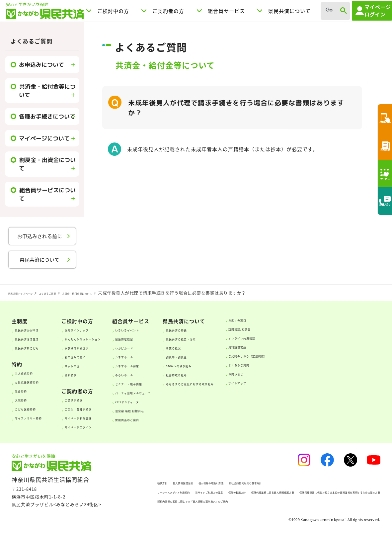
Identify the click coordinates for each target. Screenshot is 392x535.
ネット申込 (90, 365)
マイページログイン (100, 426)
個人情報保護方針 (168, 482)
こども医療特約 (35, 408)
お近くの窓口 (334, 319)
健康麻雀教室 (166, 338)
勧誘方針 (131, 482)
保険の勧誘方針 (265, 492)
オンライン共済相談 (341, 337)
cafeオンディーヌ (171, 401)
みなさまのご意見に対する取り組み (265, 383)
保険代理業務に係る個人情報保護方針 (329, 492)
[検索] (328, 10)
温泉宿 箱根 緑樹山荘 (175, 410)
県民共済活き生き (37, 338)
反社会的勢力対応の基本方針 (279, 482)
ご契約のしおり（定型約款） (351, 355)
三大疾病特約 (32, 373)
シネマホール (166, 356)
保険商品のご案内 (171, 419)
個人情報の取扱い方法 (218, 482)
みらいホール (166, 374)
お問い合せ (331, 373)
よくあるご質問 (32, 41)
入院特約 (27, 400)
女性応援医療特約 (37, 382)
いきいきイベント (171, 329)
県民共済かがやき (37, 329)
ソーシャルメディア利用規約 (151, 492)
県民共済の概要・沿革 (250, 338)
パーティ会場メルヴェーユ (181, 392)
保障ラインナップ (97, 329)
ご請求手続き (92, 400)
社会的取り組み (243, 374)
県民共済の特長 (243, 329)
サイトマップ (334, 382)
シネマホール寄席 (171, 365)
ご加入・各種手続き (100, 408)
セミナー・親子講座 (174, 383)
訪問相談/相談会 (337, 328)
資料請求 (87, 374)
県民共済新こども (37, 347)
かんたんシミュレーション (107, 338)
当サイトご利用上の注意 (215, 492)
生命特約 (27, 391)
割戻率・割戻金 (243, 356)
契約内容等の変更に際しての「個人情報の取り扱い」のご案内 (185, 510)
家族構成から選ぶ (97, 347)
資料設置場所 (334, 346)
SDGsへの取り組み (247, 365)
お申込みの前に (95, 356)
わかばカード (166, 347)
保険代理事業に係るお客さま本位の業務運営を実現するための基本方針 (194, 501)
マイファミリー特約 (40, 417)
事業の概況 (238, 347)
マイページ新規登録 (100, 417)
